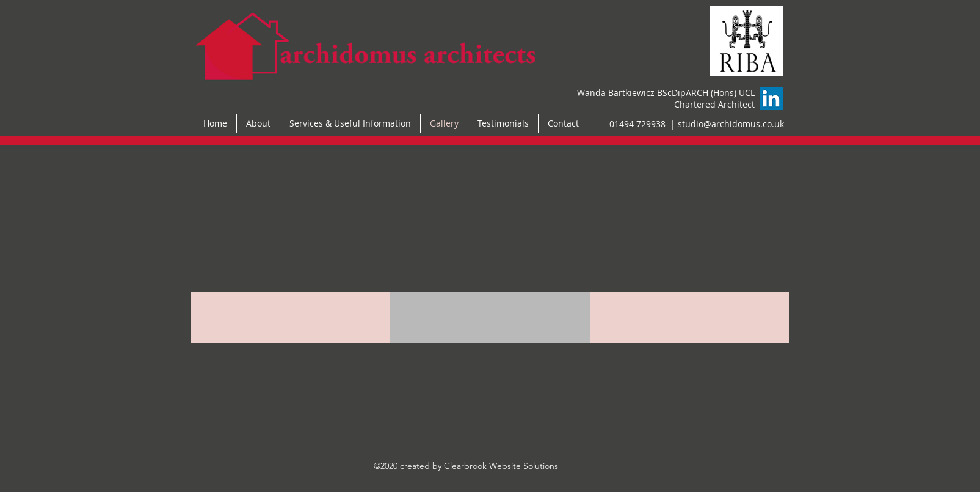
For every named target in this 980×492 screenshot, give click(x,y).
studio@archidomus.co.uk (731, 124)
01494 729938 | (644, 124)
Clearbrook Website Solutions (501, 466)
